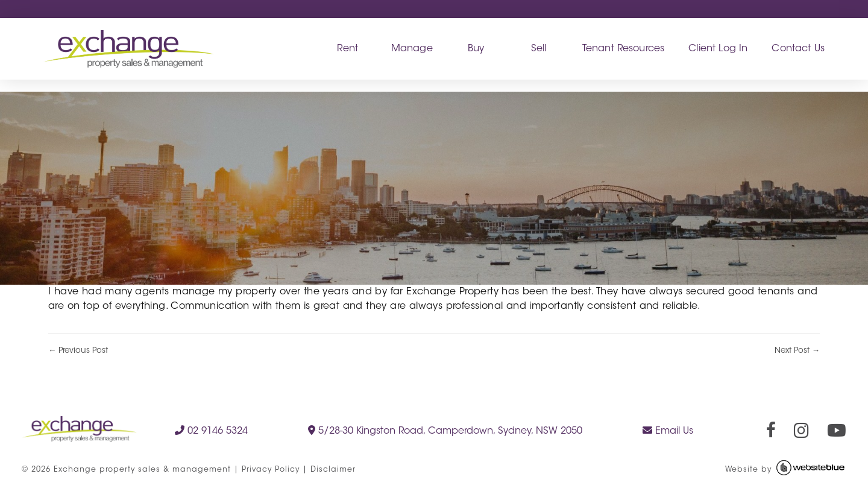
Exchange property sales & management (142, 470)
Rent (348, 49)
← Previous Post (78, 351)
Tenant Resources (624, 49)
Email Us (668, 431)
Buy (476, 49)
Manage (412, 49)
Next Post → (797, 351)
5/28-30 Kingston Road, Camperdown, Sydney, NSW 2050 (445, 431)
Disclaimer (333, 470)
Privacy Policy (271, 470)
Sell (539, 49)
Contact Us (798, 49)
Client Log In (718, 49)
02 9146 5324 (211, 431)
